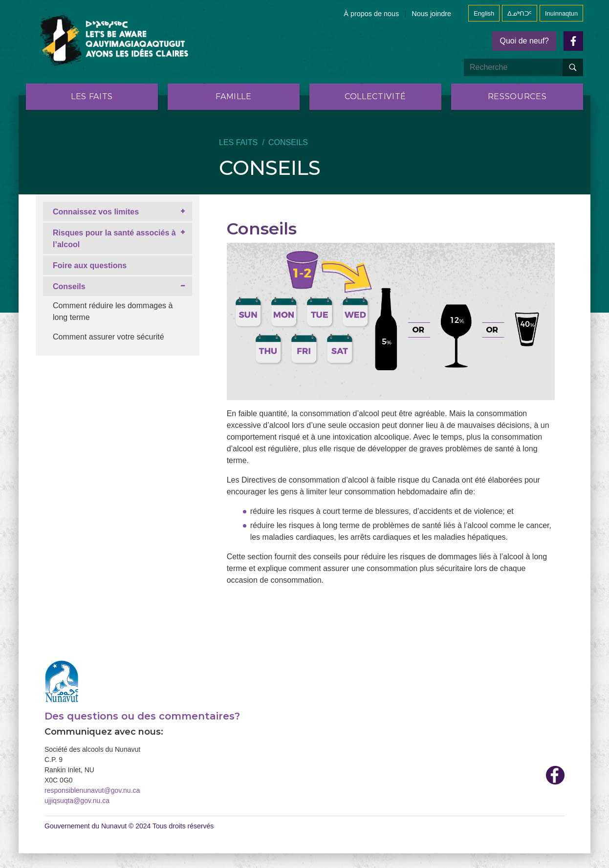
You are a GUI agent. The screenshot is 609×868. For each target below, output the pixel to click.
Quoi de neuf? (524, 41)
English (484, 13)
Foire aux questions (90, 265)
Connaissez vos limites (96, 212)
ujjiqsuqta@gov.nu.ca (77, 801)
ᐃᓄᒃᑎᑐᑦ (520, 13)
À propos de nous (371, 14)
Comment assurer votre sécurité (109, 337)
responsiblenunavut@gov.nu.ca (92, 790)
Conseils (69, 286)
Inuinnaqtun (561, 13)
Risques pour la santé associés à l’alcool (114, 239)
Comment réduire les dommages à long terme (113, 311)
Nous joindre (431, 14)
